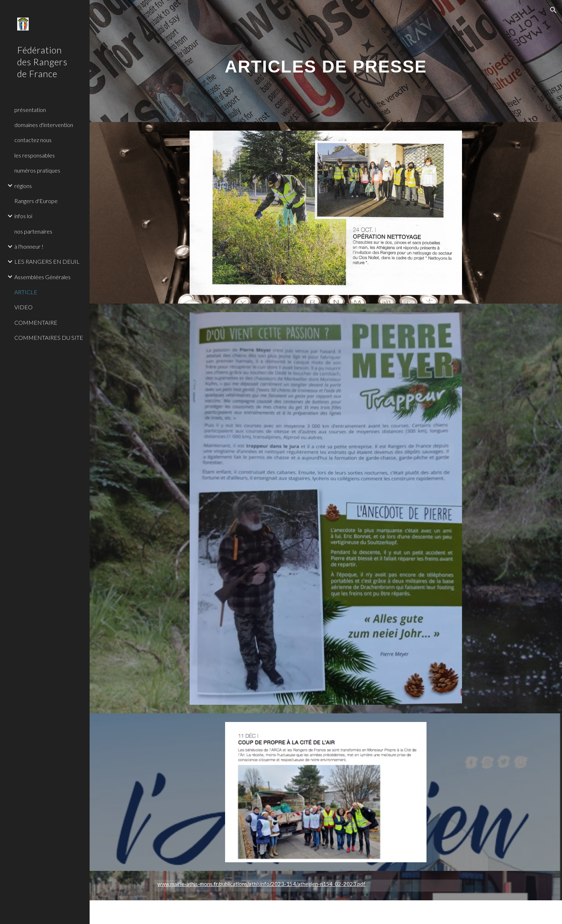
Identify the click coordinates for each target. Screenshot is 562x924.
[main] (326, 61)
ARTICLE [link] (26, 292)
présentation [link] (30, 110)
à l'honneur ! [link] (29, 246)
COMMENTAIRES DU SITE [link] (49, 337)
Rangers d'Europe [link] (36, 201)
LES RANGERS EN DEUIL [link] (47, 261)
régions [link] (23, 186)
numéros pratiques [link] (37, 170)
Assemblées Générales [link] (42, 277)
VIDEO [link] (23, 307)
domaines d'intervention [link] (44, 125)
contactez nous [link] (33, 140)
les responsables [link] (35, 155)
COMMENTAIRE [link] (36, 322)
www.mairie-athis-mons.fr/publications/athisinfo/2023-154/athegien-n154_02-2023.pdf (261, 884)
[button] (553, 10)
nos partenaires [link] (33, 231)
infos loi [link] (23, 216)
